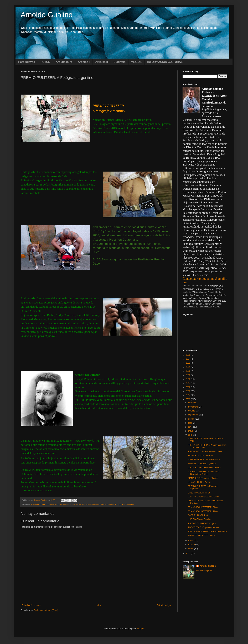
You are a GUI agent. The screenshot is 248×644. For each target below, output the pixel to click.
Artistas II (102, 62)
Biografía (119, 62)
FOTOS (45, 62)
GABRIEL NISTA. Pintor (199, 515)
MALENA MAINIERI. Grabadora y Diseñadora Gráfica (203, 473)
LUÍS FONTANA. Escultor (199, 519)
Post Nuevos (27, 62)
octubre (192, 411)
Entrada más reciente (31, 605)
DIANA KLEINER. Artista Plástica (203, 478)
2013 (188, 399)
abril (190, 435)
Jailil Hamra (76, 504)
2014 (188, 395)
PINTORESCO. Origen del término (204, 527)
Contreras (50, 504)
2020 (188, 371)
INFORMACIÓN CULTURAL (165, 62)
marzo (191, 540)
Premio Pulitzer (107, 504)
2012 (188, 554)
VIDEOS (136, 62)
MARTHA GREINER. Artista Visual (204, 497)
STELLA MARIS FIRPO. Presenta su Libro (207, 532)
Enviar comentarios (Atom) (46, 610)
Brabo (42, 504)
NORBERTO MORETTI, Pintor (202, 464)
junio (191, 427)
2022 (188, 363)
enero (191, 549)
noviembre (193, 407)
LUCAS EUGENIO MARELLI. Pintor (204, 468)
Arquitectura (64, 62)
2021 (188, 367)
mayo (191, 431)
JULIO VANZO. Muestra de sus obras (205, 451)
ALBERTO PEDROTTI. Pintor (201, 535)
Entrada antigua (164, 605)
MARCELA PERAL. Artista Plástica (204, 460)
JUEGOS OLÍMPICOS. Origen (202, 523)
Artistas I (84, 62)
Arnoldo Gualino (47, 15)
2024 (188, 359)
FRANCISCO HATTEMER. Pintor (203, 507)
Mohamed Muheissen (91, 504)
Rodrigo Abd (120, 504)
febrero (192, 545)
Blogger (140, 629)
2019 (188, 375)
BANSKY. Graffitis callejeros (201, 456)
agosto (192, 419)
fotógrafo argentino (63, 504)
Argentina (35, 504)
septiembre (194, 415)
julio (190, 423)
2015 (188, 391)
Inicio (99, 605)
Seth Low (130, 504)
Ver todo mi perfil (204, 570)
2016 (188, 387)
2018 (188, 379)
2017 (188, 383)
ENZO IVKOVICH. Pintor (199, 493)
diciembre (193, 403)
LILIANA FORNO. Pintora (199, 482)
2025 (188, 355)
